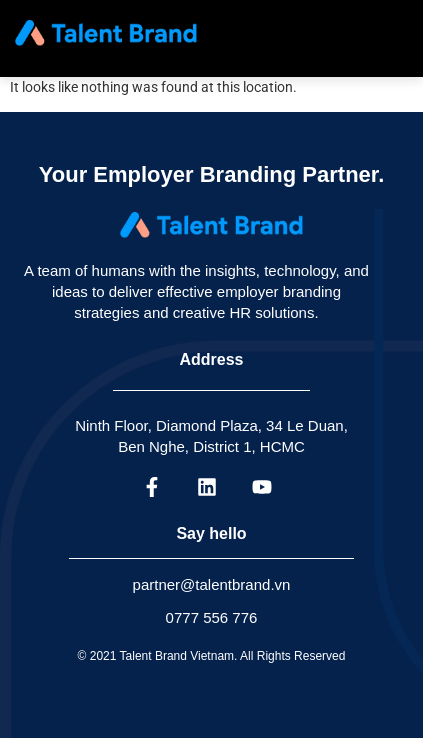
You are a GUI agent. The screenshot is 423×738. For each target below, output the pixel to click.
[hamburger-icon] (388, 33)
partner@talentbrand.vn (212, 584)
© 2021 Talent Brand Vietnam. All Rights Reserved (212, 656)
